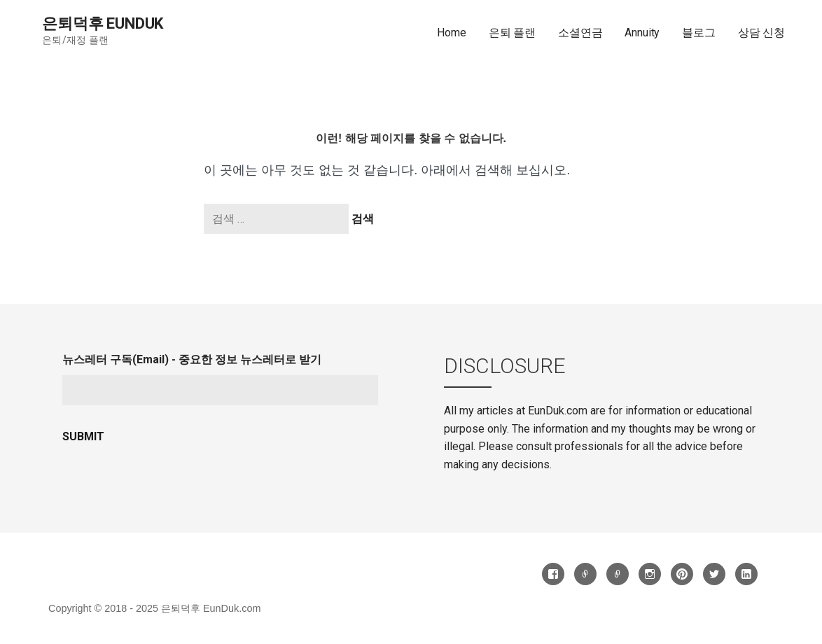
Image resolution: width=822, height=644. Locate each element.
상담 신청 (761, 33)
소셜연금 (580, 33)
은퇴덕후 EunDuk (103, 23)
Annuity (642, 33)
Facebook (553, 574)
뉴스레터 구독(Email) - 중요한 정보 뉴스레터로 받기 (192, 359)
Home (451, 33)
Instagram (650, 574)
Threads (585, 574)
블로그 (699, 33)
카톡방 (618, 574)
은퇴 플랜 (512, 33)
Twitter (714, 574)
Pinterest (682, 574)
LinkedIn (746, 574)
